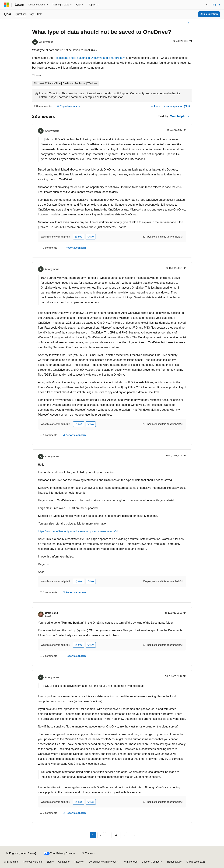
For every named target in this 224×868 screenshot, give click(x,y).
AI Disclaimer (11, 862)
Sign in (216, 5)
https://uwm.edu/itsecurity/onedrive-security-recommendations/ (77, 531)
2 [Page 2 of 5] (101, 835)
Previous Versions (33, 862)
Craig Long (51, 613)
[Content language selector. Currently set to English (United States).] (21, 853)
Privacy (78, 862)
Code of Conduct (151, 862)
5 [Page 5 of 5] (124, 835)
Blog (49, 862)
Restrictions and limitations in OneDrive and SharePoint (88, 58)
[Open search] (207, 5)
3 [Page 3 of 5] (108, 835)
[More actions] (189, 23)
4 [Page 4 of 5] (116, 835)
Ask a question (209, 14)
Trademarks (173, 862)
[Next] (133, 835)
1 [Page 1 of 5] (93, 835)
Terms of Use (130, 862)
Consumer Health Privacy (102, 862)
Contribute (64, 862)
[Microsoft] (6, 5)
